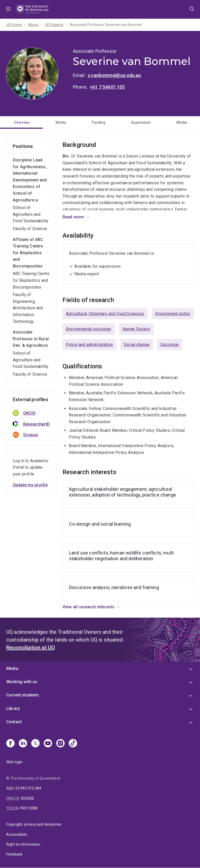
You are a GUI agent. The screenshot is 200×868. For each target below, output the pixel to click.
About (33, 25)
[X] (35, 744)
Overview (22, 122)
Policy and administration (89, 345)
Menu (8, 9)
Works (61, 122)
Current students (23, 695)
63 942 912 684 (28, 788)
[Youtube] (48, 744)
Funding (99, 122)
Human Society (136, 329)
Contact (14, 722)
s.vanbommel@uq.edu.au (114, 75)
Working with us (22, 682)
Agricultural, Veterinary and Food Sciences (105, 314)
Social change (137, 345)
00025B (27, 798)
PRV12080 (29, 808)
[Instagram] (60, 744)
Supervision (141, 122)
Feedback (14, 854)
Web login (14, 762)
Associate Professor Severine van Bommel (106, 25)
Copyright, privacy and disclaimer (34, 824)
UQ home (14, 25)
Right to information (23, 844)
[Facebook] (10, 744)
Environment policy (173, 314)
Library (13, 709)
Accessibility (17, 834)
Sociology (170, 345)
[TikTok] (73, 744)
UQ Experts (54, 25)
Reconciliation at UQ (31, 648)
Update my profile (30, 485)
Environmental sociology (89, 329)
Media (182, 122)
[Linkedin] (23, 744)
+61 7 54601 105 (107, 87)
